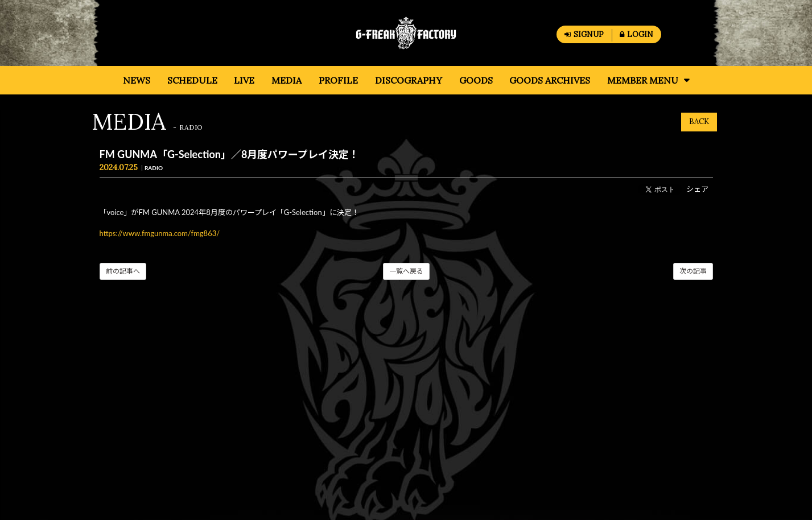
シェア (697, 189)
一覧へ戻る (406, 271)
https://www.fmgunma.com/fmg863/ (160, 233)
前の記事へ (123, 271)
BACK (699, 121)
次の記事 (693, 271)
